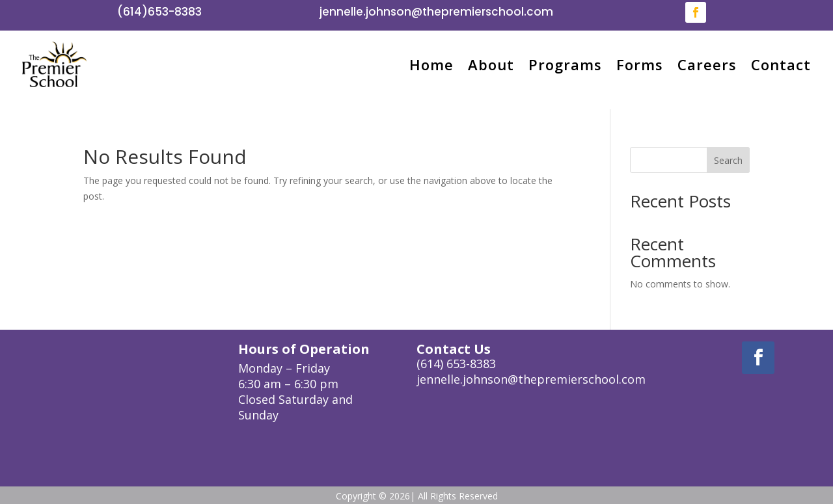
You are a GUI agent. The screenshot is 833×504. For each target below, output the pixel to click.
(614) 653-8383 (456, 364)
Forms (640, 64)
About (491, 64)
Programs (565, 64)
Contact (781, 64)
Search (728, 160)
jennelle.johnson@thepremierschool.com (436, 12)
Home (431, 64)
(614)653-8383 (159, 12)
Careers (707, 64)
